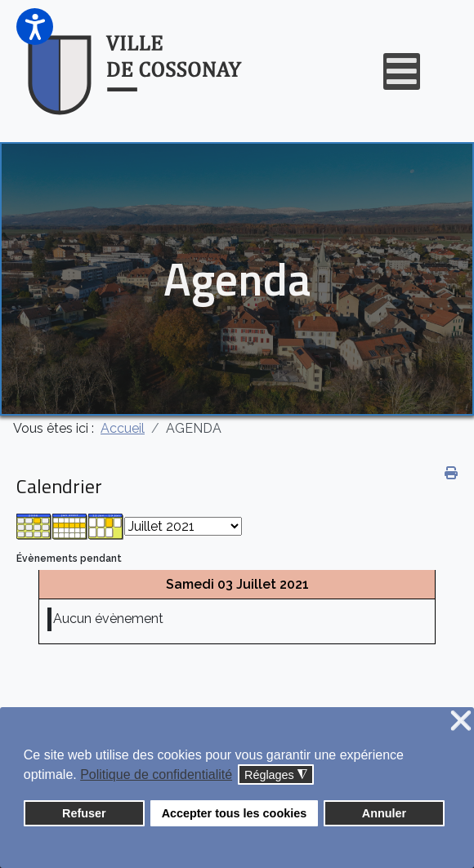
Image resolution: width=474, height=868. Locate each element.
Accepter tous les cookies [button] (235, 813)
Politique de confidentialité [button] (156, 775)
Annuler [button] (384, 813)
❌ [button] (461, 721)
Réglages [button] (276, 775)
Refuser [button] (84, 813)
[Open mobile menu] (402, 71)
